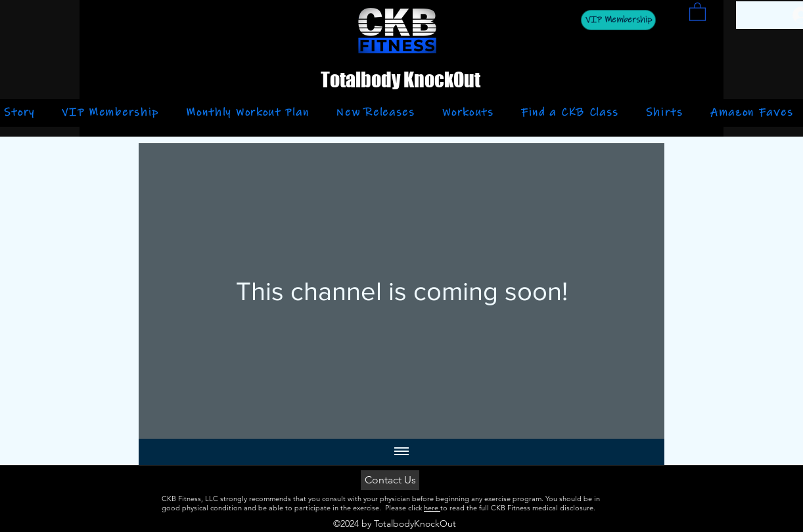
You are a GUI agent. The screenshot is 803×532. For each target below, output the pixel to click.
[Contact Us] (390, 480)
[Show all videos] (401, 452)
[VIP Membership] (618, 20)
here (432, 508)
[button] (698, 11)
